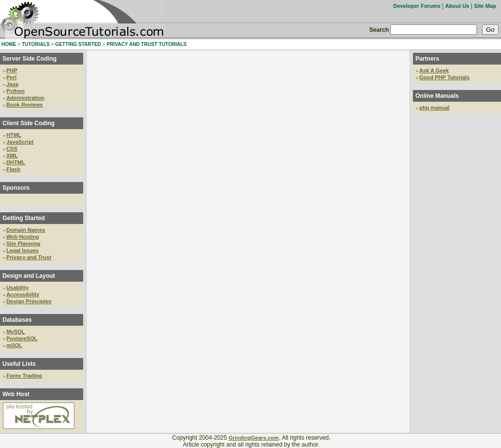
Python (15, 91)
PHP (12, 70)
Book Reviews (25, 105)
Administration (25, 98)
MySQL (16, 332)
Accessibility (23, 294)
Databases (17, 320)
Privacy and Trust (29, 257)
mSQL (14, 345)
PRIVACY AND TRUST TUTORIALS (147, 44)
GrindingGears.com (254, 438)
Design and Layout (29, 276)
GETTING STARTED (78, 44)
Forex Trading (24, 376)
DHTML (16, 162)
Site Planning (23, 244)
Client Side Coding (29, 123)
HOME (9, 44)
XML (12, 156)
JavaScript (20, 142)
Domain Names (26, 230)
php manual (434, 108)
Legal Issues (23, 250)
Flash (13, 169)
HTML (14, 135)
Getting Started (24, 218)
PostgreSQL (22, 338)
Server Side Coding (30, 59)
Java (12, 84)
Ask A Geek (434, 70)
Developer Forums (417, 6)
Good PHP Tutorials (444, 77)
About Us (457, 6)
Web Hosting (23, 237)
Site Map (485, 6)
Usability (18, 288)
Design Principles (29, 301)
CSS (12, 149)
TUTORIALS (35, 44)
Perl (11, 77)
